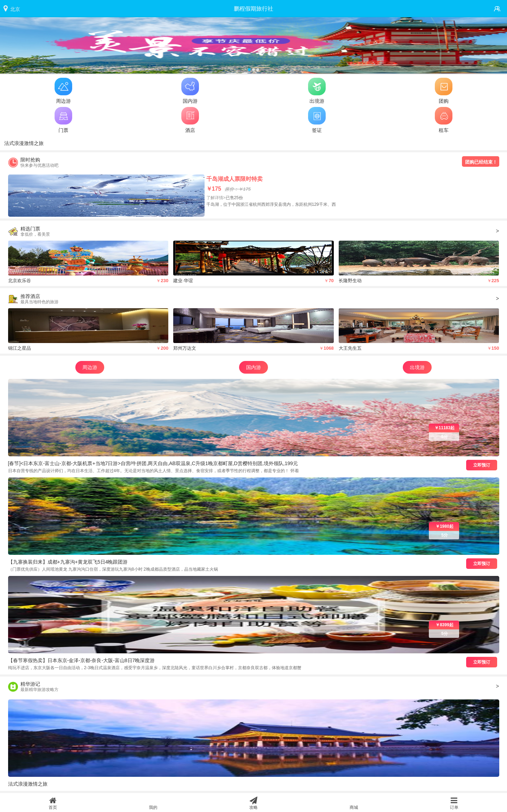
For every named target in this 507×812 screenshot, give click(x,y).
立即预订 (482, 465)
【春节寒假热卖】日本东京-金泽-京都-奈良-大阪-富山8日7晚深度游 (82, 660)
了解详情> (216, 198)
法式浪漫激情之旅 (24, 143)
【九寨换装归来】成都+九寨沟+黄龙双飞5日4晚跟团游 (68, 562)
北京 (15, 9)
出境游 (417, 367)
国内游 (254, 367)
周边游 (90, 367)
